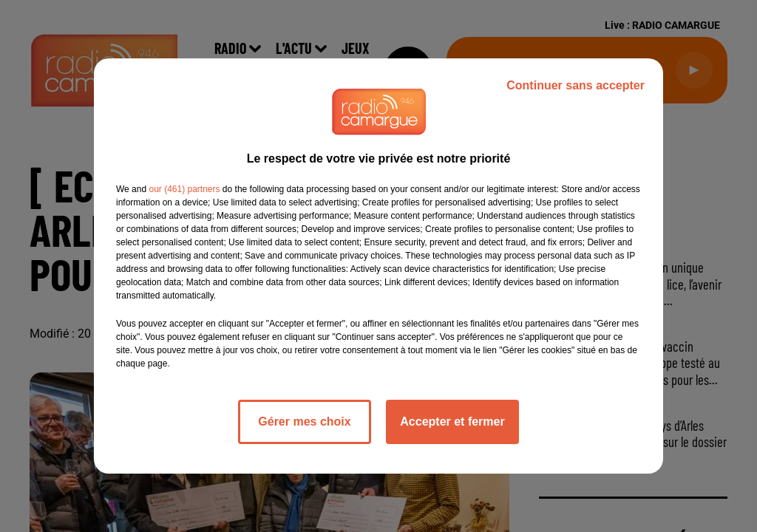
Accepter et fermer (452, 422)
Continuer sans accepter (576, 85)
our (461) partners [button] (184, 189)
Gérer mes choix (304, 422)
